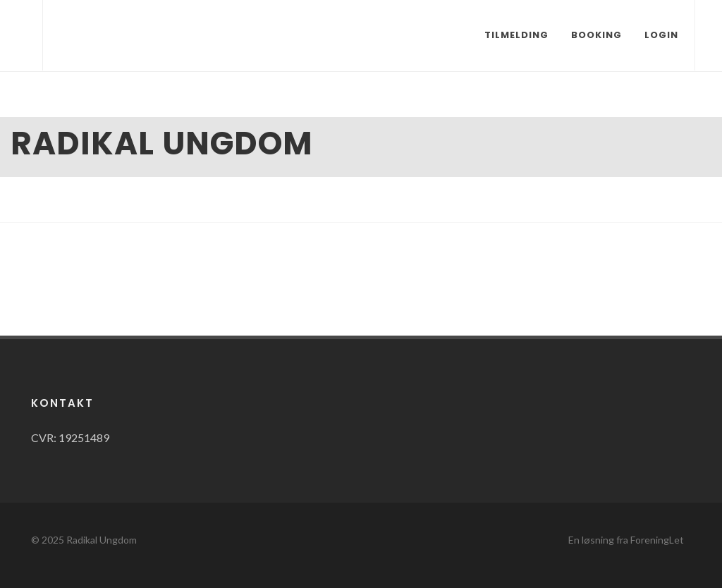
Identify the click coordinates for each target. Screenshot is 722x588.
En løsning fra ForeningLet (626, 540)
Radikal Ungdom (102, 540)
